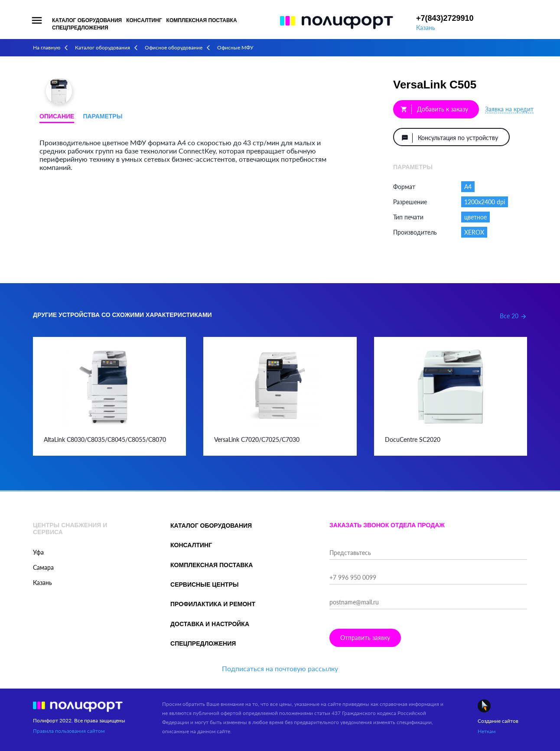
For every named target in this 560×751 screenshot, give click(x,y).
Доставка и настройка (210, 624)
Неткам (487, 731)
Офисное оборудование (174, 47)
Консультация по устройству (450, 138)
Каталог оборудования (87, 20)
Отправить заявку (365, 638)
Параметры (103, 116)
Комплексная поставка (202, 20)
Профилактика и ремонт (213, 604)
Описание (57, 116)
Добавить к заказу (434, 109)
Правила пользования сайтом (69, 731)
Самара (43, 567)
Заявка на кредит (509, 109)
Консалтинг (144, 20)
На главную (47, 47)
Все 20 (513, 316)
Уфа (38, 552)
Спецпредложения (80, 28)
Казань (426, 28)
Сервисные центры (204, 584)
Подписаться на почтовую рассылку (280, 668)
